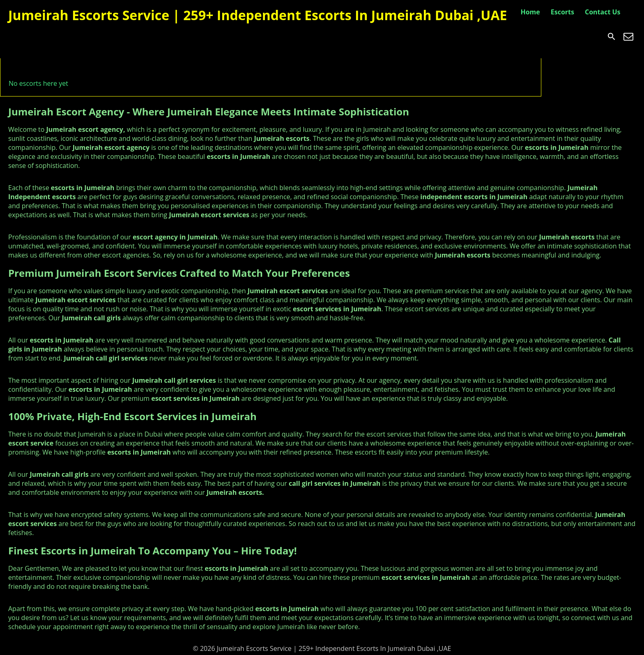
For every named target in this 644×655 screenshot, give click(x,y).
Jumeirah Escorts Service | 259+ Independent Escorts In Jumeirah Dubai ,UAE (258, 15)
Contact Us (603, 12)
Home (530, 12)
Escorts (562, 12)
